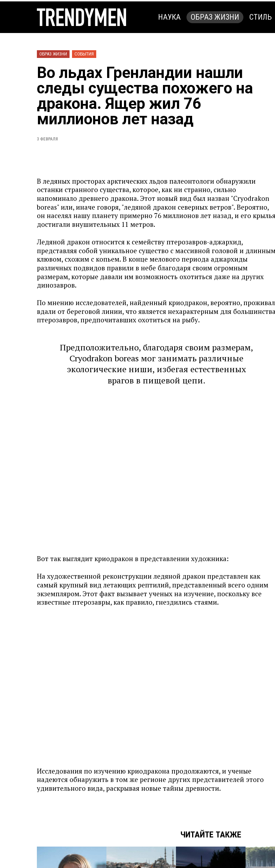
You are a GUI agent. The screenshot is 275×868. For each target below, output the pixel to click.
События (84, 54)
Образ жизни (215, 17)
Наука (169, 17)
